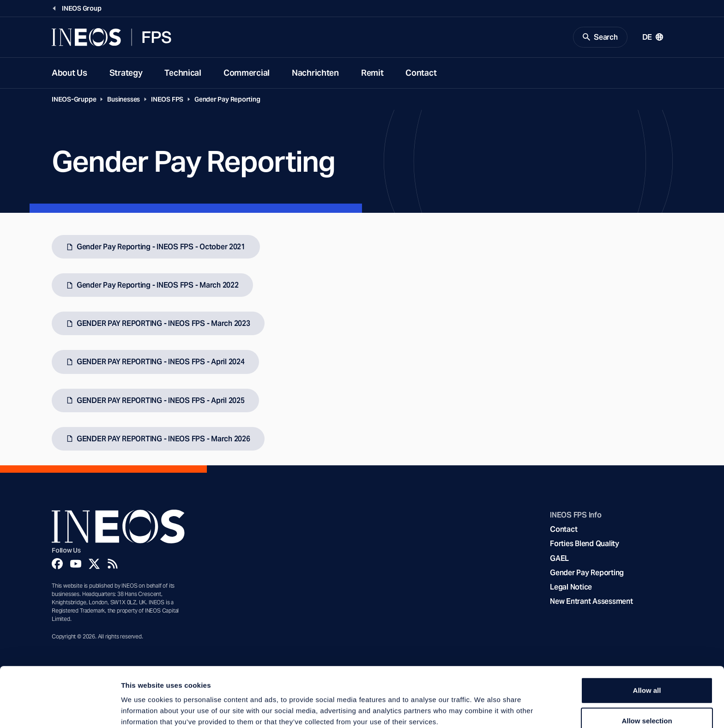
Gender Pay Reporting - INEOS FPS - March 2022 (157, 286)
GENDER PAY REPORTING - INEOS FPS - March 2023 (163, 324)
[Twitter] (94, 564)
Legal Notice (571, 587)
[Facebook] (57, 564)
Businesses (124, 100)
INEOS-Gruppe (74, 100)
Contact (421, 73)
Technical (183, 73)
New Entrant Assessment (591, 602)
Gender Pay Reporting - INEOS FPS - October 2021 (161, 247)
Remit (372, 73)
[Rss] (113, 564)
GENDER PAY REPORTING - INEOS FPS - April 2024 (160, 363)
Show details (485, 710)
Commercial (247, 73)
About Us (69, 73)
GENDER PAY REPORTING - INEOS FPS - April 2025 (160, 401)
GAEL (559, 559)
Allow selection (647, 675)
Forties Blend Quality (585, 544)
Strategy (126, 73)
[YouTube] (76, 564)
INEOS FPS (167, 100)
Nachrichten (315, 73)
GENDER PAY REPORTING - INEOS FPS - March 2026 (163, 439)
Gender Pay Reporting (227, 100)
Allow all (647, 644)
